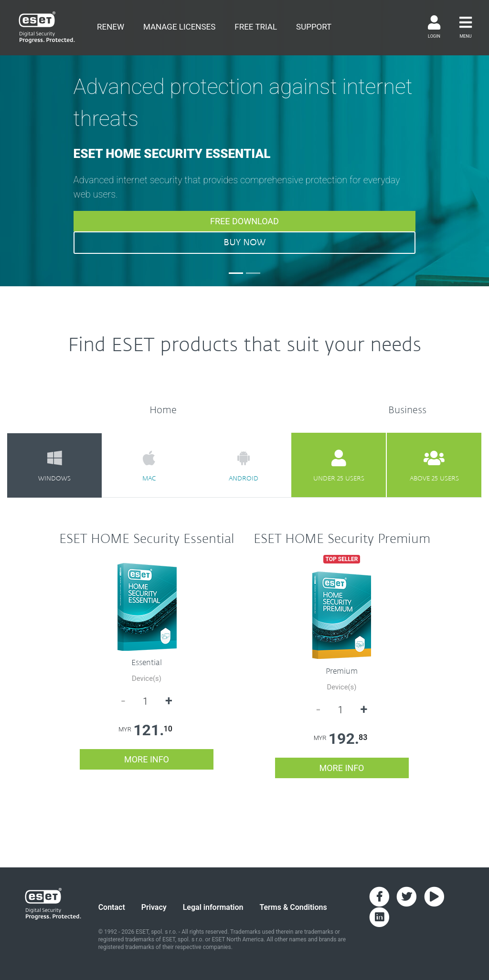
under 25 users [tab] (339, 466)
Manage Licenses (179, 27)
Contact (112, 907)
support (314, 27)
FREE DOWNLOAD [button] (244, 221)
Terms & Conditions (293, 907)
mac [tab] (149, 466)
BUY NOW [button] (244, 242)
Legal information (213, 907)
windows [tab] (54, 466)
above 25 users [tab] (434, 466)
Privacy (154, 907)
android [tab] (244, 466)
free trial (256, 27)
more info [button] (147, 759)
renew (111, 27)
